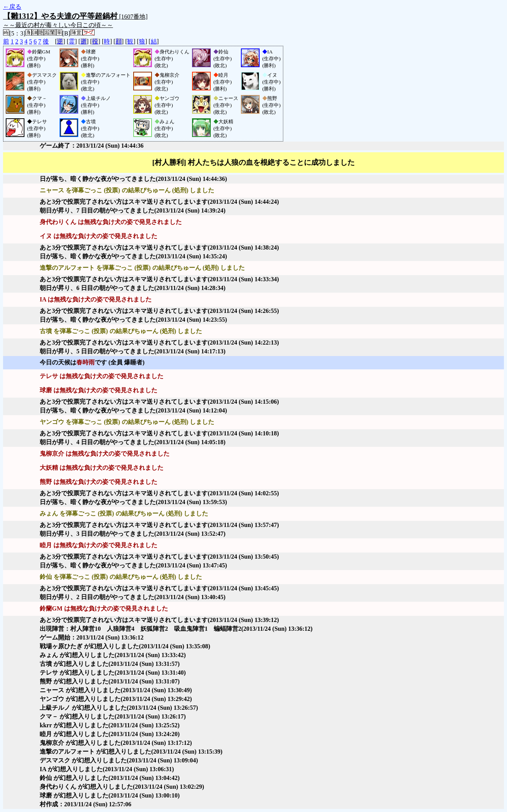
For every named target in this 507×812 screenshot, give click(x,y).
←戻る (12, 7)
